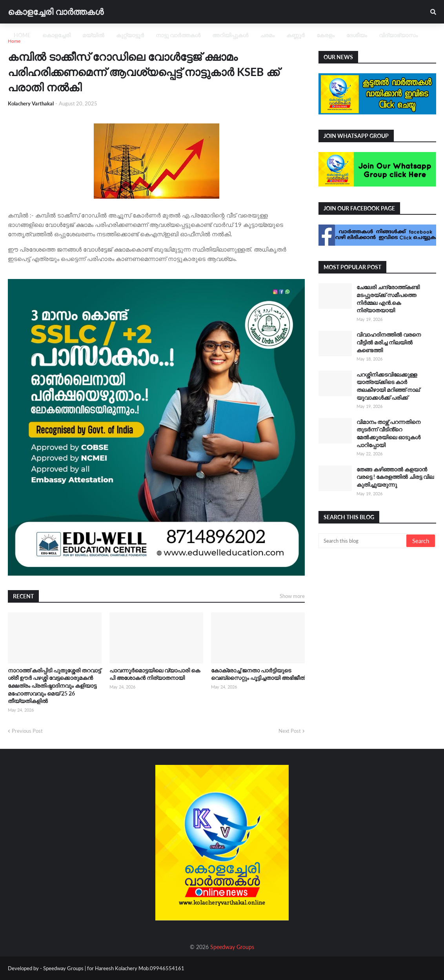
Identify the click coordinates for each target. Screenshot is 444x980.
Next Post (290, 731)
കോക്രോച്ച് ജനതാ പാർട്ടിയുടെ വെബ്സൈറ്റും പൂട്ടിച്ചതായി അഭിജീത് (258, 674)
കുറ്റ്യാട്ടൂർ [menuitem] (130, 35)
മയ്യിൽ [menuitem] (93, 35)
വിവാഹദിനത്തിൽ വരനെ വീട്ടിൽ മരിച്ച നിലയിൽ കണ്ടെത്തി (389, 342)
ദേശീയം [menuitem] (357, 35)
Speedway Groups (232, 947)
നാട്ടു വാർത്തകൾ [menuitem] (178, 35)
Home (14, 41)
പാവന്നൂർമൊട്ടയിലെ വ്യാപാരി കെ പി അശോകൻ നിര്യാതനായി (155, 674)
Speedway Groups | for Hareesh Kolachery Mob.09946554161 (113, 968)
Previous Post (27, 731)
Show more (292, 596)
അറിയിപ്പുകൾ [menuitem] (230, 35)
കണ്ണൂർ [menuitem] (296, 35)
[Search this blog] (363, 541)
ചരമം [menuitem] (267, 35)
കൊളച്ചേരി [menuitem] (56, 35)
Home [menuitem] (22, 35)
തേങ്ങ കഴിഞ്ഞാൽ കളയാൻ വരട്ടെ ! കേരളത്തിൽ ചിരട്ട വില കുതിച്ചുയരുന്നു (395, 477)
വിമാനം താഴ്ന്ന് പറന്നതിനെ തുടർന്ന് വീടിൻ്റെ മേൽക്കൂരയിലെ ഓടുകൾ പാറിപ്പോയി (388, 433)
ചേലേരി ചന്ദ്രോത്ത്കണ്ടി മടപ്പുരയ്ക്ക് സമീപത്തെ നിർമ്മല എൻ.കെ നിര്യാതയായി (388, 299)
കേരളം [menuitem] (326, 35)
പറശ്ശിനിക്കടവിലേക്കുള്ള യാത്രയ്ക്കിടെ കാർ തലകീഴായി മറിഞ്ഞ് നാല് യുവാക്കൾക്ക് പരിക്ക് (388, 386)
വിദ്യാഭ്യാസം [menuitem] (398, 35)
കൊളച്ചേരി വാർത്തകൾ (56, 12)
